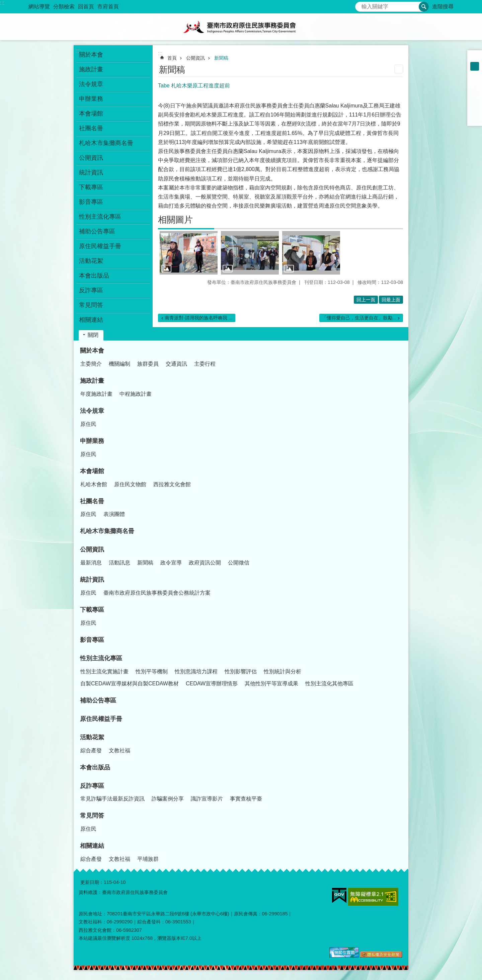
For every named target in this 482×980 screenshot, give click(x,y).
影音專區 (91, 202)
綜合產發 (91, 750)
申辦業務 (92, 441)
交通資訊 (176, 364)
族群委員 (148, 364)
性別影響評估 (241, 671)
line (475, 110)
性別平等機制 (152, 671)
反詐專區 (92, 786)
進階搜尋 (443, 7)
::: (2, 3)
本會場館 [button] (91, 114)
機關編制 (119, 364)
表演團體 (114, 514)
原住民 (88, 424)
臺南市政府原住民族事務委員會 (241, 27)
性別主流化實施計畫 (104, 671)
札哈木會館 (94, 484)
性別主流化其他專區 (329, 684)
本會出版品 (94, 276)
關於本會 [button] (91, 55)
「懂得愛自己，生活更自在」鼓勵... (359, 318)
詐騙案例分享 (168, 799)
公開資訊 (195, 58)
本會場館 (92, 471)
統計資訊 (92, 580)
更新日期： (92, 882)
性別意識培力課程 (196, 671)
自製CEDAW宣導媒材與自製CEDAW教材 (130, 684)
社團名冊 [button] (91, 128)
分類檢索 (64, 7)
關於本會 (92, 351)
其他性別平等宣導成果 (271, 684)
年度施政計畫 (96, 394)
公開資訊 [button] (91, 158)
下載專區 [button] (91, 187)
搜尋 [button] (424, 7)
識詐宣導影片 (207, 799)
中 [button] (475, 66)
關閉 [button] (93, 335)
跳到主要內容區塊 (4, 4)
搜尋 (360, 5)
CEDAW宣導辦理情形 (212, 684)
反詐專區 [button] (91, 290)
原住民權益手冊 (100, 246)
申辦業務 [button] (91, 99)
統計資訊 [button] (91, 172)
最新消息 (91, 563)
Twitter (475, 101)
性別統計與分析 (283, 671)
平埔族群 (148, 859)
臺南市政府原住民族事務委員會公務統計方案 (157, 593)
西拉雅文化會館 (172, 484)
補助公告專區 (97, 231)
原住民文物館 (130, 484)
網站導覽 (39, 7)
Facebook (475, 84)
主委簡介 (91, 364)
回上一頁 (366, 300)
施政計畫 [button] (91, 69)
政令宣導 (171, 563)
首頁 (172, 58)
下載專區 (92, 610)
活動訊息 (119, 563)
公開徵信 (239, 563)
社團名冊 (92, 501)
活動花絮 (92, 737)
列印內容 (399, 69)
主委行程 (205, 364)
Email (475, 119)
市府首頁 (108, 7)
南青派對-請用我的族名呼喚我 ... (199, 318)
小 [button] (475, 58)
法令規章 (92, 411)
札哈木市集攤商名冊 (106, 143)
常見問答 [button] (91, 305)
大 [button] (475, 75)
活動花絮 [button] (91, 261)
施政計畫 (92, 381)
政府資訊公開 (205, 563)
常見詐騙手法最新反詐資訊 (112, 799)
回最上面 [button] (391, 300)
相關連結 (92, 846)
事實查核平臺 (246, 799)
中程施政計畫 (136, 394)
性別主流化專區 (101, 658)
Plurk (475, 92)
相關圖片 (175, 220)
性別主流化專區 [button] (100, 217)
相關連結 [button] (91, 320)
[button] (189, 253)
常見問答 (92, 816)
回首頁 (86, 7)
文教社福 (119, 750)
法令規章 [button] (91, 84)
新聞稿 (221, 58)
